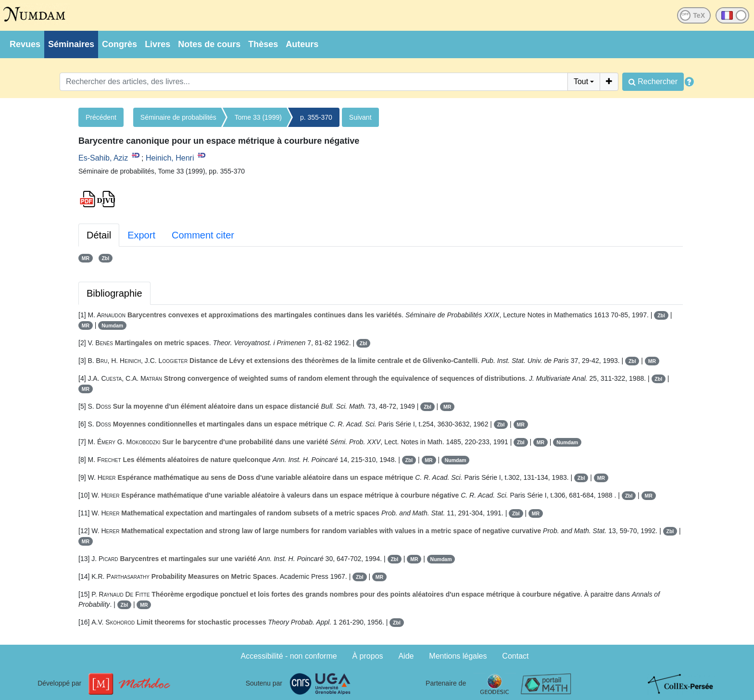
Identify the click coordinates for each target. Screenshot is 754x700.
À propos (368, 656)
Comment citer (203, 235)
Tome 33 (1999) (258, 117)
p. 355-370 (316, 117)
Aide (406, 656)
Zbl (105, 258)
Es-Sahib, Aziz (103, 158)
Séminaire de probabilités (178, 117)
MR (86, 258)
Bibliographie (114, 293)
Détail (99, 235)
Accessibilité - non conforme (289, 656)
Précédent (101, 117)
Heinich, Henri (170, 158)
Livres (157, 44)
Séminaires (71, 44)
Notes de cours (209, 44)
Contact (515, 656)
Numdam (112, 325)
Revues (25, 44)
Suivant (360, 117)
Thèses (263, 44)
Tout (581, 81)
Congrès (119, 44)
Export (141, 235)
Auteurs (302, 44)
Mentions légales (458, 656)
